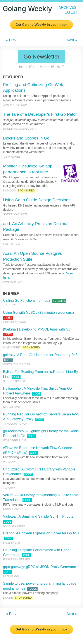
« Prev (11, 40)
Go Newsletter (42, 57)
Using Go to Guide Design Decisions (37, 200)
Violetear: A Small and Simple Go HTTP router (39, 516)
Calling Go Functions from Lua (27, 300)
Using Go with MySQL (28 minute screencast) (38, 313)
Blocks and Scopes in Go (26, 138)
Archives (67, 8)
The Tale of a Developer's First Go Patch (40, 114)
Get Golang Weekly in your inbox (41, 25)
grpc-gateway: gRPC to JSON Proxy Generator (40, 567)
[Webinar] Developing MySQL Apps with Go (37, 329)
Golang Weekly (27, 9)
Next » (72, 40)
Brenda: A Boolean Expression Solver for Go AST (41, 533)
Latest (71, 12)
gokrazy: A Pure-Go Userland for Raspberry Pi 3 (40, 355)
